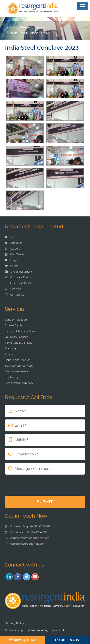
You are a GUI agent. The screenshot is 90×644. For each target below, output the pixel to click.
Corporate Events (18, 277)
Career (12, 266)
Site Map (13, 289)
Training (10, 348)
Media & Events (32, 27)
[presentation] (36, 485)
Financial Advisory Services (22, 331)
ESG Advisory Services (19, 366)
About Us (13, 243)
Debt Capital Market (17, 360)
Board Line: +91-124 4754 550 (26, 532)
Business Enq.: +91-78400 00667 (27, 526)
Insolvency (12, 377)
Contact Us (15, 295)
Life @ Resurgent (18, 272)
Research (11, 354)
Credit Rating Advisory (19, 383)
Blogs (11, 260)
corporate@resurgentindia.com (27, 538)
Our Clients (15, 254)
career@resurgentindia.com (25, 544)
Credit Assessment (16, 371)
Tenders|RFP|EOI (18, 283)
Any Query (23, 640)
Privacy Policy (15, 623)
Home (10, 27)
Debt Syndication (16, 320)
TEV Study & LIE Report (20, 343)
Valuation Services (16, 337)
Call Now (67, 640)
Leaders (12, 249)
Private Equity (14, 325)
